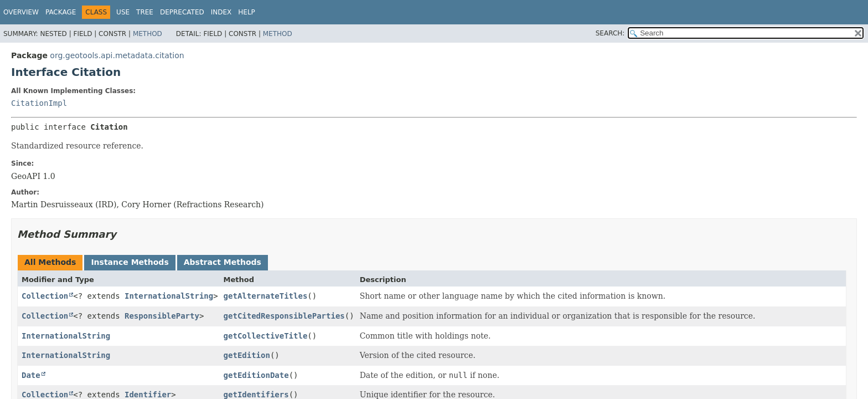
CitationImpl (39, 103)
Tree (145, 12)
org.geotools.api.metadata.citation (117, 55)
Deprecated (182, 12)
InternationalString (169, 296)
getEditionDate (256, 375)
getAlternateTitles (266, 296)
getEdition (247, 355)
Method (148, 34)
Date (31, 375)
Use (123, 12)
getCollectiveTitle (266, 336)
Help (247, 12)
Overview (21, 12)
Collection (45, 296)
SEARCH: (610, 33)
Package (61, 12)
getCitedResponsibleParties (284, 316)
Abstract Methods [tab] (223, 262)
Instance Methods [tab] (130, 262)
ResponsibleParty (162, 316)
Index (221, 12)
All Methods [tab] (50, 262)
